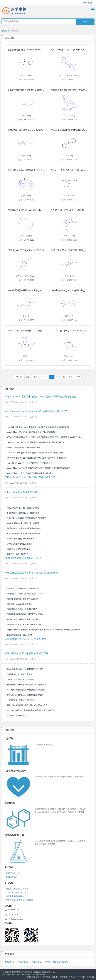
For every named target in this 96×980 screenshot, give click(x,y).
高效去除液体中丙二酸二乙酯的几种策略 (22, 508)
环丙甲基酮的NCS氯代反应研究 (18, 674)
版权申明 (64, 977)
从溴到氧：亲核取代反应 (16, 716)
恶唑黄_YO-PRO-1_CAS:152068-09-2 (26, 250)
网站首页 (6, 31)
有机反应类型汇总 (34, 977)
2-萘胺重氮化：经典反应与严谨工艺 (20, 700)
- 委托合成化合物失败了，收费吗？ (19, 900)
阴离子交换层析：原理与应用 (17, 554)
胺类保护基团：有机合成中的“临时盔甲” (22, 619)
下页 (63, 377)
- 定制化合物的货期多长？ (15, 896)
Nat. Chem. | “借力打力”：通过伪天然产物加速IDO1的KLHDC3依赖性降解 (35, 458)
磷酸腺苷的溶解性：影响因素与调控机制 (22, 599)
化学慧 (47, 962)
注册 (90, 3)
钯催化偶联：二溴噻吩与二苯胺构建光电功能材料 (26, 518)
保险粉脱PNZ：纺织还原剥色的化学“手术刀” (23, 594)
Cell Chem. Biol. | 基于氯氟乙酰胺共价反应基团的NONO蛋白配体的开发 (35, 442)
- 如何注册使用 (11, 877)
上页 (35, 377)
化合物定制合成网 (60, 962)
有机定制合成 (22, 962)
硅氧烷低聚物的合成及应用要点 (18, 544)
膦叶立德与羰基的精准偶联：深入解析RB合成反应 (26, 705)
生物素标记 (9, 962)
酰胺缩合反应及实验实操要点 (17, 549)
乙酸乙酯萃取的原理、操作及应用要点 (21, 609)
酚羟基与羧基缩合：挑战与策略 (18, 635)
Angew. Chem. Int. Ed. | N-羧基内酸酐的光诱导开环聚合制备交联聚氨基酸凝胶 (37, 468)
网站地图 (90, 977)
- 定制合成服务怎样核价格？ (16, 889)
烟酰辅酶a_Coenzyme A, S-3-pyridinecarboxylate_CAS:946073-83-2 (40, 130)
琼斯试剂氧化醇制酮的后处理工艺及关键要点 (24, 614)
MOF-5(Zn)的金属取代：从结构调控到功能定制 (25, 690)
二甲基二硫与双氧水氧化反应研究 (19, 679)
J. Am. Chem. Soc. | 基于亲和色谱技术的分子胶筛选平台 (28, 463)
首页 (28, 377)
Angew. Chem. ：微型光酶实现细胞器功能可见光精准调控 (29, 473)
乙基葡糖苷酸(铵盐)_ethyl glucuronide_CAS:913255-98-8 (35, 50)
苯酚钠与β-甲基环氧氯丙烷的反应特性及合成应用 (25, 685)
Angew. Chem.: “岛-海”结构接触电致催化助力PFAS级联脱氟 (30, 432)
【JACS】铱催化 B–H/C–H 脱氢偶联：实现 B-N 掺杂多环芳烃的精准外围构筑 (37, 427)
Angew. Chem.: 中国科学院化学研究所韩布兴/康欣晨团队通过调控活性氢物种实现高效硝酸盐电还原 (44, 630)
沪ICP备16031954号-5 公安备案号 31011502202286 (24, 975)
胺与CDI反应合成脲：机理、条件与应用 (22, 523)
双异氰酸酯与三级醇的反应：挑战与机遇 (22, 513)
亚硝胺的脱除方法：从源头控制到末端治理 (23, 625)
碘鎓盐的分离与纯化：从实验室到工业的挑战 (24, 669)
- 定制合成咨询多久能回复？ (16, 892)
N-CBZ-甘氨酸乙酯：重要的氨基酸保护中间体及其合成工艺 (30, 710)
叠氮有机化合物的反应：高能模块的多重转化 (24, 695)
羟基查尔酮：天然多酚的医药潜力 (19, 539)
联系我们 (72, 977)
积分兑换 (81, 977)
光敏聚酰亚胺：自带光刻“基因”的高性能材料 (23, 528)
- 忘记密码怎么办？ (13, 873)
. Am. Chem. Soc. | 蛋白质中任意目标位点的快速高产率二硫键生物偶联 (34, 453)
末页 (71, 377)
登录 (84, 3)
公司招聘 (55, 977)
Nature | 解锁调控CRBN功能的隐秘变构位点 (23, 448)
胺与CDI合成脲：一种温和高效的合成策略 (23, 534)
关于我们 (46, 977)
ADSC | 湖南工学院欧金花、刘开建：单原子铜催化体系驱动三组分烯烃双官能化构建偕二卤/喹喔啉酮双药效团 (44, 437)
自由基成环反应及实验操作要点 (18, 604)
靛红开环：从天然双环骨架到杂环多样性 (22, 588)
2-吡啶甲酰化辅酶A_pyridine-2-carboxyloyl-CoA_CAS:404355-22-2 (39, 90)
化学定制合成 (36, 962)
